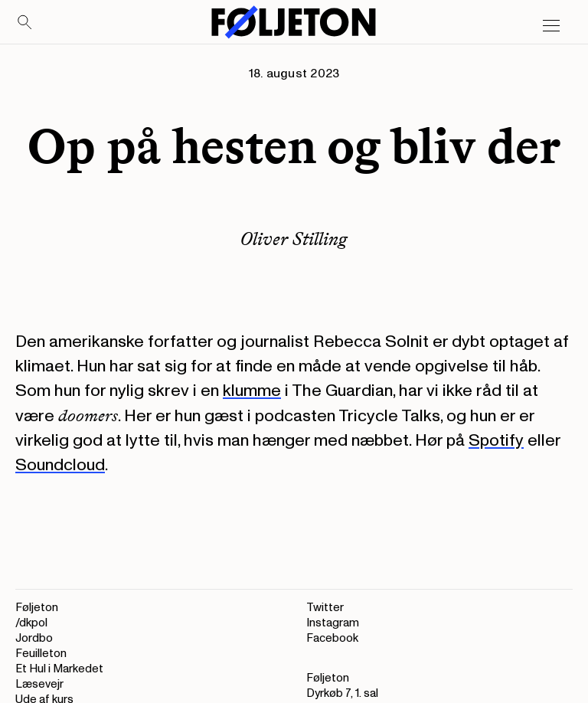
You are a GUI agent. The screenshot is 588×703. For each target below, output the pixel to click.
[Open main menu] (551, 26)
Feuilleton (41, 654)
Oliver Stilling (294, 239)
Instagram (333, 623)
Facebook (332, 638)
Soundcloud (60, 465)
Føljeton (37, 608)
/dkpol (31, 623)
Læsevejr (39, 684)
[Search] (25, 23)
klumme (252, 391)
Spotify (496, 440)
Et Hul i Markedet (59, 669)
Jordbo (34, 638)
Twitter (325, 608)
